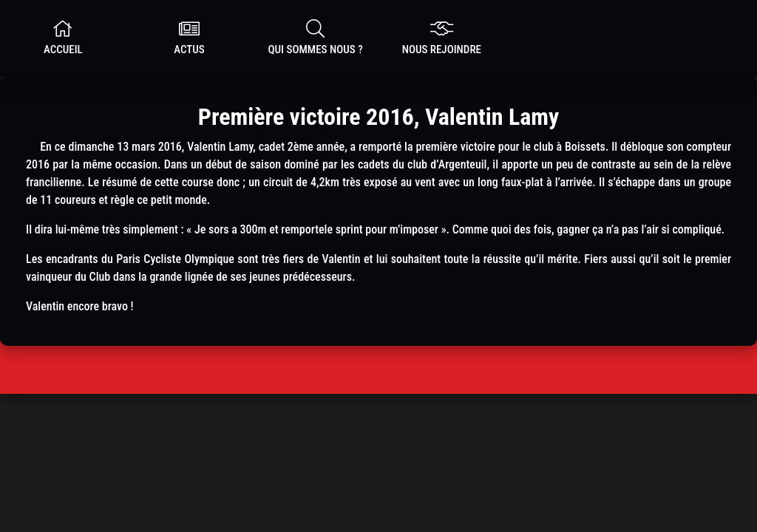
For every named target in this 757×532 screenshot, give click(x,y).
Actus (190, 38)
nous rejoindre (442, 38)
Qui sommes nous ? (315, 38)
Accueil (63, 38)
